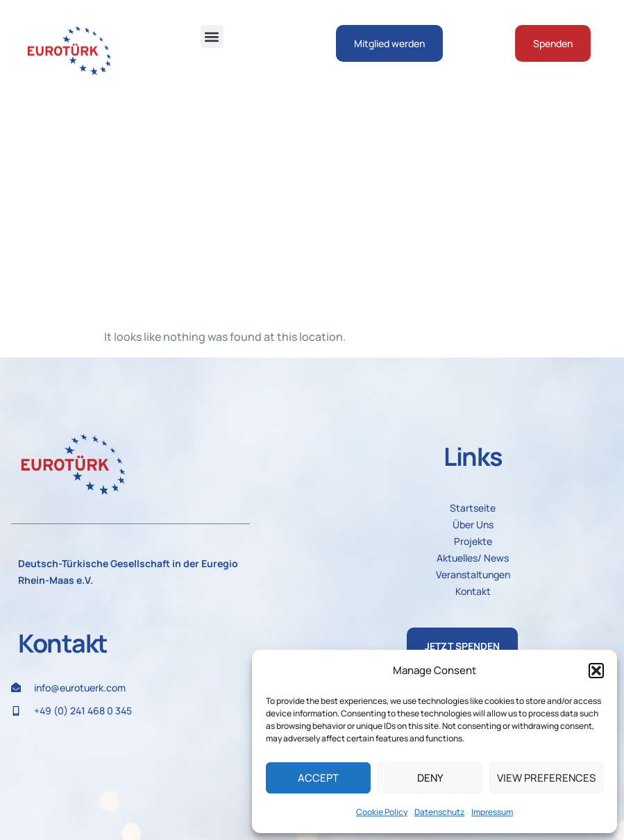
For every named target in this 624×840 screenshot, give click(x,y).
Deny (430, 778)
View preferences (546, 778)
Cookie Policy (382, 812)
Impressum (492, 812)
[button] (596, 671)
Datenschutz (439, 812)
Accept (318, 778)
